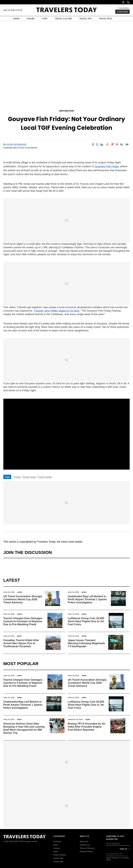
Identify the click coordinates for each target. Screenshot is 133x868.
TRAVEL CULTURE (63, 19)
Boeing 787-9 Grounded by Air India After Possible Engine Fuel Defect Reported (87, 727)
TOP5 (45, 19)
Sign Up (123, 849)
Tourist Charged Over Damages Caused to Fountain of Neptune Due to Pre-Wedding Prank (23, 621)
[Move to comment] (127, 144)
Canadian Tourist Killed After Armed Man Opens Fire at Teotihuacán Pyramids (21, 643)
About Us (84, 841)
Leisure (57, 848)
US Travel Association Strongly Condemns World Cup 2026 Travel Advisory (23, 599)
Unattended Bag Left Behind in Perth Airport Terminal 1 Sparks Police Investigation (87, 599)
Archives (57, 841)
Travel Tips (58, 858)
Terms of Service (87, 848)
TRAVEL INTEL (106, 19)
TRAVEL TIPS (85, 19)
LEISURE (31, 19)
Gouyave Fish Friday (107, 166)
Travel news (29, 477)
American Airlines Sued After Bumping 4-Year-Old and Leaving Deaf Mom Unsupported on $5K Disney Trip (24, 728)
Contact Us (85, 845)
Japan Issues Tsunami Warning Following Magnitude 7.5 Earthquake (86, 643)
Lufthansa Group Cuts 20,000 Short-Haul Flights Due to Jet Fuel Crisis (86, 621)
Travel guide (45, 477)
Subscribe (122, 12)
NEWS (16, 19)
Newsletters (124, 8)
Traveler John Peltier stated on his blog (56, 311)
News (20, 592)
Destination (66, 111)
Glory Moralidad (17, 144)
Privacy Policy (86, 852)
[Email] (122, 144)
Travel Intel (58, 862)
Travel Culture (60, 855)
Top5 (55, 852)
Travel (17, 477)
